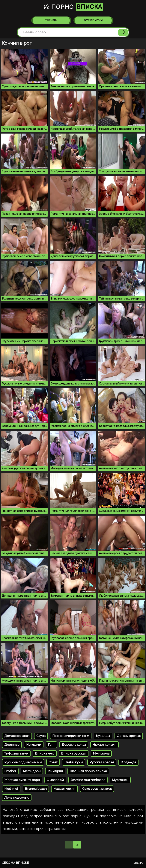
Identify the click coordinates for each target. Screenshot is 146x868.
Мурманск (120, 780)
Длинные (12, 745)
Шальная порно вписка (88, 771)
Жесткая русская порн (22, 780)
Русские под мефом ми (23, 762)
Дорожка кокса (74, 745)
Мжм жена (101, 753)
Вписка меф (45, 753)
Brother (10, 771)
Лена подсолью (17, 798)
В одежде (128, 762)
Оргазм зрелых (129, 736)
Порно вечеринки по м (71, 736)
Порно (73, 7)
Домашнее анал (17, 736)
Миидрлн (55, 771)
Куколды (103, 736)
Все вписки (93, 20)
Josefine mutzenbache (88, 780)
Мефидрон (32, 771)
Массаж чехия (64, 789)
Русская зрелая (102, 762)
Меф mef (11, 789)
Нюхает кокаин (104, 745)
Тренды (51, 20)
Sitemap (139, 863)
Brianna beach (36, 789)
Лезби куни (74, 762)
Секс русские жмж (97, 789)
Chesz (53, 762)
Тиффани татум (16, 753)
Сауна (41, 736)
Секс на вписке (15, 863)
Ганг (51, 745)
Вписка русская (74, 753)
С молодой (55, 780)
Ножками (34, 745)
